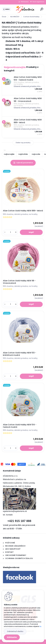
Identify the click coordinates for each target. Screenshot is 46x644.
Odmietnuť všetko (15, 631)
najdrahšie (23, 154)
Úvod (4, 17)
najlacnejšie (9, 154)
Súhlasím (12, 637)
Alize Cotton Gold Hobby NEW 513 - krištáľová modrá (20, 354)
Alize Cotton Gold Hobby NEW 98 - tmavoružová (19, 282)
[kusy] (10, 232)
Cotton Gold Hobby (31, 17)
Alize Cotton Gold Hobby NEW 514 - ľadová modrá (20, 426)
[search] (42, 9)
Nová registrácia (38, 2)
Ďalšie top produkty (23, 143)
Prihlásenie (25, 2)
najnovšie (36, 154)
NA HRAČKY (15, 17)
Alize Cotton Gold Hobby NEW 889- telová (23, 211)
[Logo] (25, 9)
